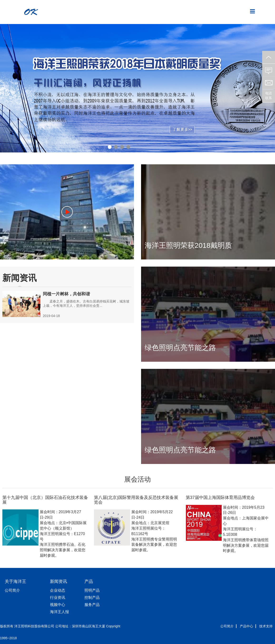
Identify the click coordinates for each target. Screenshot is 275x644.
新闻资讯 (59, 581)
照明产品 (92, 590)
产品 (89, 581)
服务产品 (92, 605)
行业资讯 (58, 598)
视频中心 (58, 605)
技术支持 (266, 626)
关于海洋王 (15, 581)
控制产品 (92, 598)
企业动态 (58, 590)
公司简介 (12, 590)
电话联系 (269, 96)
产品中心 (246, 626)
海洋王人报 (59, 612)
